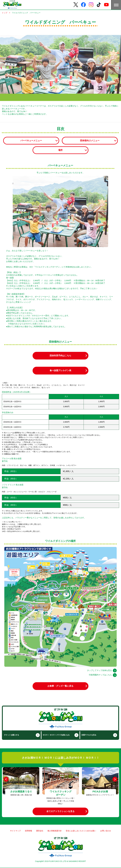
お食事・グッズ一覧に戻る (60, 686)
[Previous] (6, 779)
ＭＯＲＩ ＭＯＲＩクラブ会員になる (56, 735)
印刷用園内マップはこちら (100, 675)
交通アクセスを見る (89, 735)
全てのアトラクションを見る (61, 811)
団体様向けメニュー (90, 141)
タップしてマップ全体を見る (99, 670)
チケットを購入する (12, 735)
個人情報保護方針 (55, 831)
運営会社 (40, 831)
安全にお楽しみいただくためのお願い (81, 831)
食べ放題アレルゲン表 (60, 370)
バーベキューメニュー (31, 141)
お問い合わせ (106, 831)
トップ (5, 13)
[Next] (115, 779)
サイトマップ (15, 831)
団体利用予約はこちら (60, 356)
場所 (60, 150)
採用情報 (29, 831)
